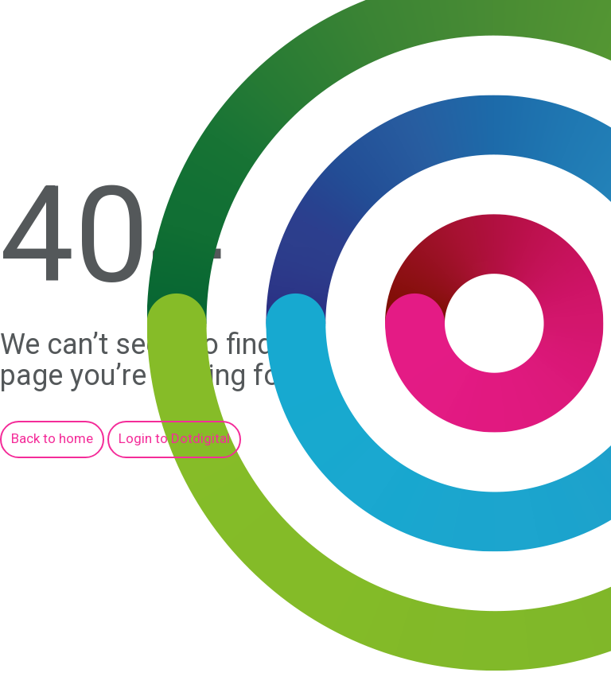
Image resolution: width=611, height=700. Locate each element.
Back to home (52, 438)
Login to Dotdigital (174, 438)
